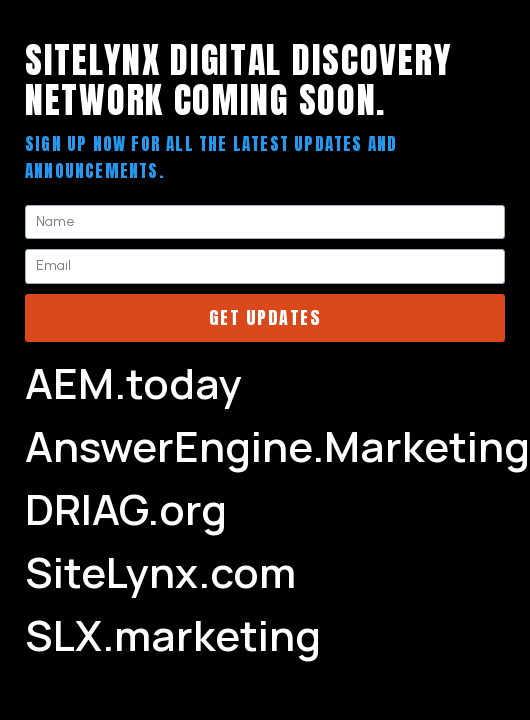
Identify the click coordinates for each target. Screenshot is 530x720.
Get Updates (265, 317)
